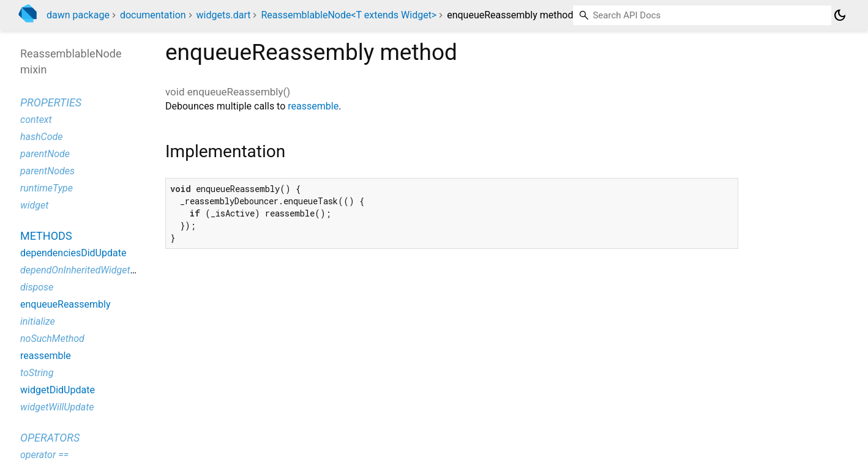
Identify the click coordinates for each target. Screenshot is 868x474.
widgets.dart (224, 15)
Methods (46, 236)
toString (37, 373)
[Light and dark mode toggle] (840, 15)
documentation (153, 15)
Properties (51, 102)
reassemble (313, 106)
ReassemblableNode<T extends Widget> (349, 15)
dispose (37, 287)
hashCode (41, 137)
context (36, 120)
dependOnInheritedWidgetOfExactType (102, 270)
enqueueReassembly (65, 304)
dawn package (78, 15)
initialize (38, 321)
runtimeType (47, 188)
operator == (44, 455)
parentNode (45, 154)
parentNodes (47, 171)
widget (34, 205)
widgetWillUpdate (57, 407)
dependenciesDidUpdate (73, 253)
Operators (50, 438)
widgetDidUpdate (58, 390)
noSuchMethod (52, 339)
